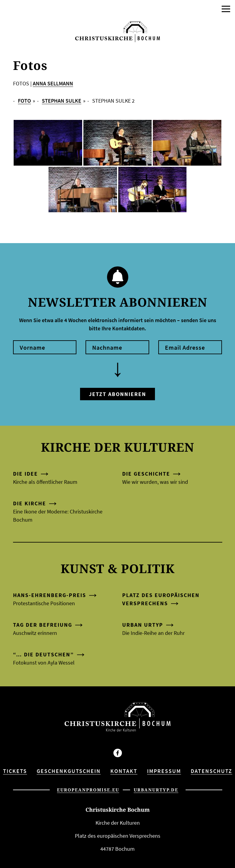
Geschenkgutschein (69, 771)
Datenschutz (211, 771)
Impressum (164, 771)
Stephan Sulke (62, 101)
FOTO (24, 101)
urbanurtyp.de (156, 790)
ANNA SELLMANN (53, 83)
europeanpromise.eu (88, 790)
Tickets (15, 771)
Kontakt (124, 771)
